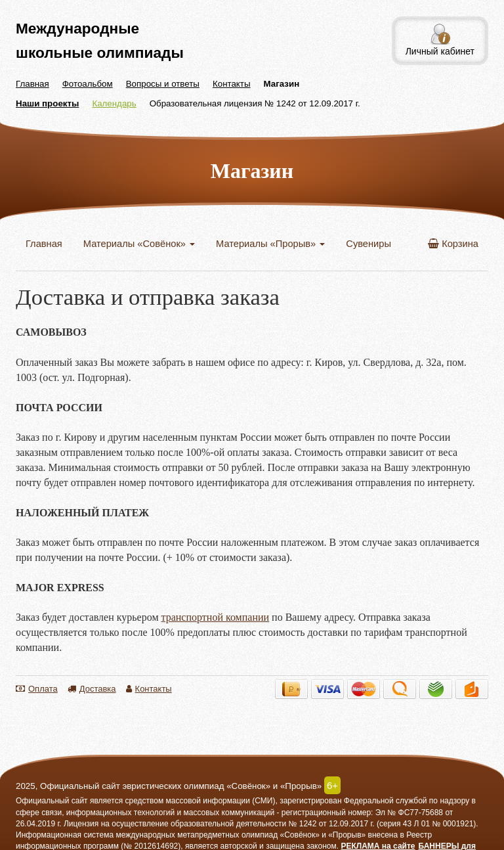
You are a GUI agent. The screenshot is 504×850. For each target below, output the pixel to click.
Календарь (114, 103)
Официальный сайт (52, 801)
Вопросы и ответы (163, 84)
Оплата (37, 689)
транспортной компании (216, 617)
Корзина (453, 244)
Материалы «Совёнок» (139, 244)
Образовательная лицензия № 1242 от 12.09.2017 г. (255, 103)
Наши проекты (47, 103)
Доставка (92, 689)
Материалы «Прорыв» (270, 244)
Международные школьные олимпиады (100, 40)
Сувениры (368, 244)
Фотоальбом (88, 84)
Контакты (232, 84)
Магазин (282, 84)
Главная (32, 84)
